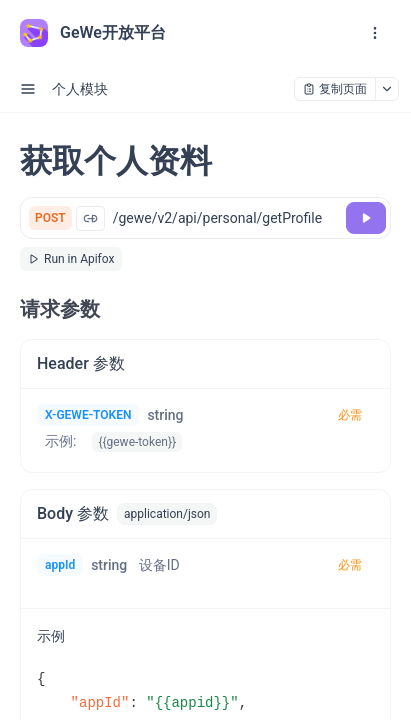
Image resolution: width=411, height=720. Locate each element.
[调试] (366, 218)
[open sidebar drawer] (28, 89)
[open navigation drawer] (375, 33)
